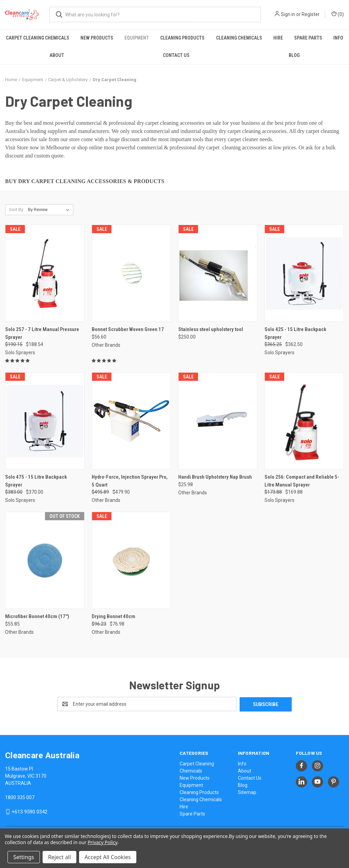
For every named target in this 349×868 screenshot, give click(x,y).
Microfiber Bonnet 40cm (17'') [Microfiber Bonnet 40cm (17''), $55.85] (37, 616)
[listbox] (50, 210)
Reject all (59, 857)
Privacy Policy (102, 842)
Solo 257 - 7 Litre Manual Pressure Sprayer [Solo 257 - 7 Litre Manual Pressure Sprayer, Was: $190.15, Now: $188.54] (42, 333)
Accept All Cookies (108, 857)
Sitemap (247, 792)
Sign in (288, 14)
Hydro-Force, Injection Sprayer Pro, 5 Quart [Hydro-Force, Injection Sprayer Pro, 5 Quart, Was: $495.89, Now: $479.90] (130, 481)
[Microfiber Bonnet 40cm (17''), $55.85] (45, 560)
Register (311, 14)
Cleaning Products (182, 38)
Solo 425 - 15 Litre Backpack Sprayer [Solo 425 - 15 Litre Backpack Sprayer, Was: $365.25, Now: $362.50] (295, 333)
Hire (278, 38)
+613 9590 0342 (29, 811)
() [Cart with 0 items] (338, 14)
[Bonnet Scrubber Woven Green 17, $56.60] (131, 273)
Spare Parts (308, 38)
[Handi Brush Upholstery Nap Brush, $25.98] (218, 421)
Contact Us (176, 55)
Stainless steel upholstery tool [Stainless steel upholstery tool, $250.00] (211, 329)
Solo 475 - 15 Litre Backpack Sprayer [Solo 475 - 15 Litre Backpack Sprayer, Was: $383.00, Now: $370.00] (36, 481)
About (57, 55)
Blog (294, 55)
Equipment (137, 38)
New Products (97, 38)
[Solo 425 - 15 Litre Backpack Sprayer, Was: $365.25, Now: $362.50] (304, 273)
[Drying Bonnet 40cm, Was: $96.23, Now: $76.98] (131, 560)
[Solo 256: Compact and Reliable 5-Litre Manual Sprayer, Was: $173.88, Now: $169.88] (304, 421)
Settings (24, 857)
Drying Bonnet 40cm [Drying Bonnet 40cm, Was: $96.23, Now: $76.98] (113, 616)
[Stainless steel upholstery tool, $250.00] (218, 273)
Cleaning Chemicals (239, 38)
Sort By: (17, 209)
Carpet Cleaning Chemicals (37, 38)
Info (338, 38)
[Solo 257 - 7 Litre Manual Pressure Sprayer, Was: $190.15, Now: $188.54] (45, 273)
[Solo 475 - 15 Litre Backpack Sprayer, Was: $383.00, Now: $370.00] (45, 421)
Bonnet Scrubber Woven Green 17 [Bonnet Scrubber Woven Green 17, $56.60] (128, 329)
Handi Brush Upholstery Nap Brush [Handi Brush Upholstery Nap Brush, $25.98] (215, 477)
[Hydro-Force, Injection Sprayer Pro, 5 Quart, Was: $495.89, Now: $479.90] (131, 421)
